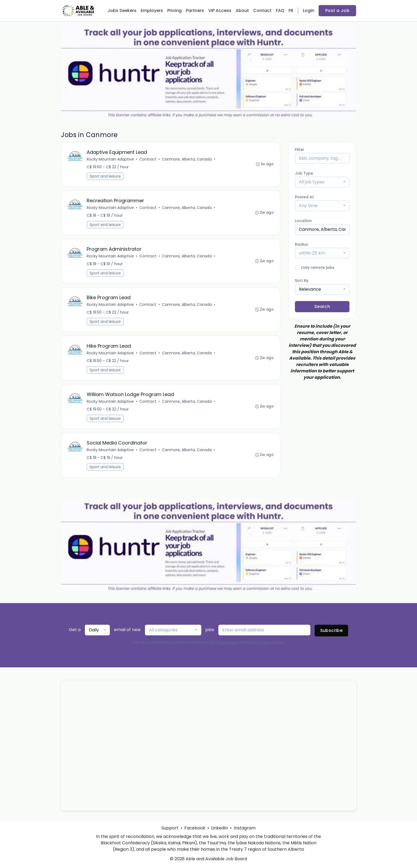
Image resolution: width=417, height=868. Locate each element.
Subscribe (331, 630)
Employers (152, 11)
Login (309, 11)
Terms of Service (260, 642)
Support (170, 828)
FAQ (280, 11)
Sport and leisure (105, 176)
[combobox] (322, 182)
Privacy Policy (227, 642)
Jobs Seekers (122, 11)
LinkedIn (220, 828)
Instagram (245, 828)
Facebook (195, 828)
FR (291, 11)
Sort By (302, 281)
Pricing (174, 11)
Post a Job (337, 11)
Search (322, 307)
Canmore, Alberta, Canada (187, 159)
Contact (262, 11)
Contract (148, 159)
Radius (301, 244)
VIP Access (220, 11)
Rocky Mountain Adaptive (110, 159)
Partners (195, 11)
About (242, 11)
